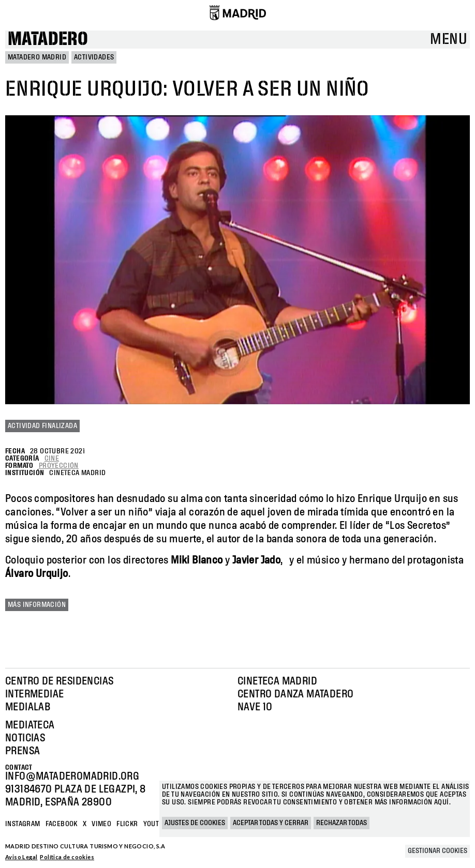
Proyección (59, 466)
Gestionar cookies (437, 851)
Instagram (23, 824)
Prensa (23, 751)
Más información (37, 605)
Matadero (48, 40)
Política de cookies (67, 857)
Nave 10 (255, 707)
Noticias (25, 738)
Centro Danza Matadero (295, 694)
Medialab (28, 707)
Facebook (62, 824)
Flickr (127, 824)
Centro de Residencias (59, 681)
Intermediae (34, 694)
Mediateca (30, 725)
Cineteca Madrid (277, 681)
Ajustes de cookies (195, 823)
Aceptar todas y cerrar (271, 823)
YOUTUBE (158, 824)
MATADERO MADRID (37, 57)
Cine (52, 459)
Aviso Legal (21, 857)
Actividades (94, 57)
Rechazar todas (342, 823)
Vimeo (101, 824)
